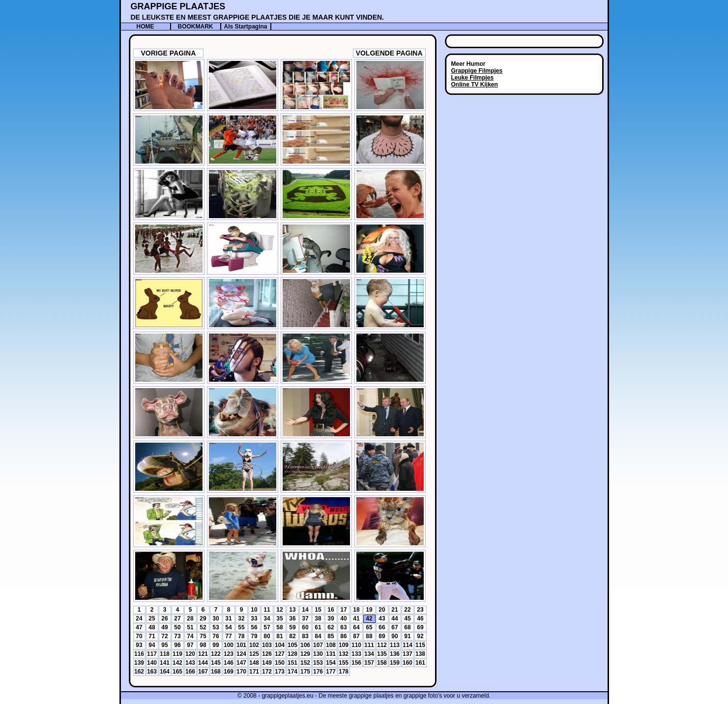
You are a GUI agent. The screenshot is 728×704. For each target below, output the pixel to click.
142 (177, 663)
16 (331, 610)
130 (318, 654)
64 (356, 627)
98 (203, 645)
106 (305, 645)
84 (318, 636)
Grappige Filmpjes (477, 71)
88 (369, 636)
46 (420, 619)
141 (165, 663)
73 (177, 636)
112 (382, 645)
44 (394, 619)
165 (177, 672)
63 (343, 627)
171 (254, 672)
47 (139, 627)
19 (369, 610)
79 (254, 636)
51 (190, 627)
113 (395, 645)
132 (344, 654)
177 (331, 672)
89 (382, 636)
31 (228, 619)
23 (420, 610)
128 (292, 654)
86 (343, 636)
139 (139, 663)
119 (177, 654)
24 (139, 619)
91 (407, 636)
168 (216, 672)
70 (139, 636)
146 (229, 663)
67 (394, 627)
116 (139, 654)
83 (305, 636)
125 (254, 654)
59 (292, 627)
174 (292, 672)
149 (267, 663)
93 (139, 645)
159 (395, 663)
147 (241, 663)
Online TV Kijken (475, 84)
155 (344, 663)
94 (152, 645)
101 (241, 645)
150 (280, 663)
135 (382, 654)
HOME (146, 27)
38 (318, 619)
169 (229, 672)
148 (254, 663)
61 (318, 627)
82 (292, 636)
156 (356, 663)
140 (152, 663)
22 (407, 610)
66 (382, 627)
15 (318, 610)
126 (267, 654)
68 (407, 627)
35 (279, 619)
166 (190, 672)
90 (394, 636)
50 (177, 627)
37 (305, 619)
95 (164, 645)
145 (216, 663)
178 (344, 672)
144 (203, 663)
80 (267, 636)
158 (382, 663)
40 (343, 619)
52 (203, 627)
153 (318, 663)
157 (369, 663)
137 (408, 654)
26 (164, 619)
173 (280, 672)
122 (216, 654)
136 (395, 654)
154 (331, 663)
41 (356, 619)
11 (267, 610)
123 (229, 654)
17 (343, 610)
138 (420, 654)
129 (305, 654)
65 (369, 627)
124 (241, 654)
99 (216, 645)
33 (254, 619)
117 (152, 654)
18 (356, 610)
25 (152, 619)
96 (177, 645)
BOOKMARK (196, 27)
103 (267, 645)
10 (254, 610)
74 (190, 636)
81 (279, 636)
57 (267, 627)
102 (254, 645)
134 (369, 654)
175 (305, 672)
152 (305, 663)
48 (152, 627)
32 (241, 619)
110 (356, 645)
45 (407, 619)
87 (356, 636)
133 (356, 654)
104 (280, 645)
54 (228, 627)
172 (267, 672)
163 (152, 672)
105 (292, 645)
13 (292, 610)
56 (254, 627)
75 (203, 636)
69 (420, 627)
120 (190, 654)
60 (305, 627)
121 (203, 654)
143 (190, 663)
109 (344, 645)
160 (408, 663)
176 (318, 672)
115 (420, 645)
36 (292, 619)
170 (241, 672)
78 (241, 636)
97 (190, 645)
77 (228, 636)
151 (292, 663)
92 (420, 636)
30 (216, 619)
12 (279, 610)
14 (305, 610)
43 (382, 619)
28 (190, 619)
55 (241, 627)
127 (280, 654)
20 (382, 610)
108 (331, 645)
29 (203, 619)
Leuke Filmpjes (473, 78)
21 (394, 610)
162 (139, 672)
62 (331, 627)
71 (152, 636)
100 (229, 645)
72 (164, 636)
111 (369, 645)
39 (331, 619)
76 (216, 636)
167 (203, 672)
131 (331, 654)
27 (177, 619)
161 (420, 663)
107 (318, 645)
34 (267, 619)
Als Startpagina (245, 27)
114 (408, 645)
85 (331, 636)
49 (164, 627)
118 (165, 654)
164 (165, 672)
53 (216, 627)
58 (279, 627)
